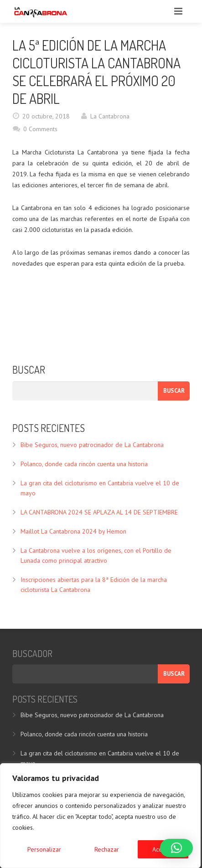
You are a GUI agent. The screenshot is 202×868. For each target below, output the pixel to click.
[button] (176, 848)
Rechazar (107, 849)
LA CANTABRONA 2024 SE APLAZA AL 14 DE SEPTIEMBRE (99, 512)
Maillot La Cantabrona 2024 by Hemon (73, 531)
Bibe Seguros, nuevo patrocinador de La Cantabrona (92, 445)
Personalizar (44, 849)
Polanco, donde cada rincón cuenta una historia (84, 464)
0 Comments (40, 129)
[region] (100, 816)
